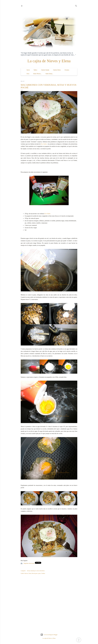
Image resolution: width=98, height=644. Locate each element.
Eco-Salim (44, 144)
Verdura (43, 573)
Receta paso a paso (36, 573)
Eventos (67, 70)
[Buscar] (76, 5)
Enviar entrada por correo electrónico (36, 571)
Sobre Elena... (49, 74)
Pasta (30, 573)
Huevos (26, 573)
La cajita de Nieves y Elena (49, 61)
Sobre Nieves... (37, 74)
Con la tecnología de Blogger (49, 635)
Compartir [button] (23, 571)
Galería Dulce (57, 70)
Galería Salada (45, 70)
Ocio (28, 74)
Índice (35, 70)
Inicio (28, 70)
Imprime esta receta (29, 563)
